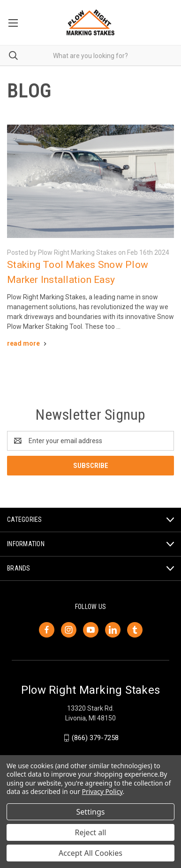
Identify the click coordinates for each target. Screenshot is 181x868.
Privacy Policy (102, 791)
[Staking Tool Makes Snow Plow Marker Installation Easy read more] (28, 343)
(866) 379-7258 (95, 738)
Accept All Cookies (90, 853)
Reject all (91, 832)
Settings (91, 812)
